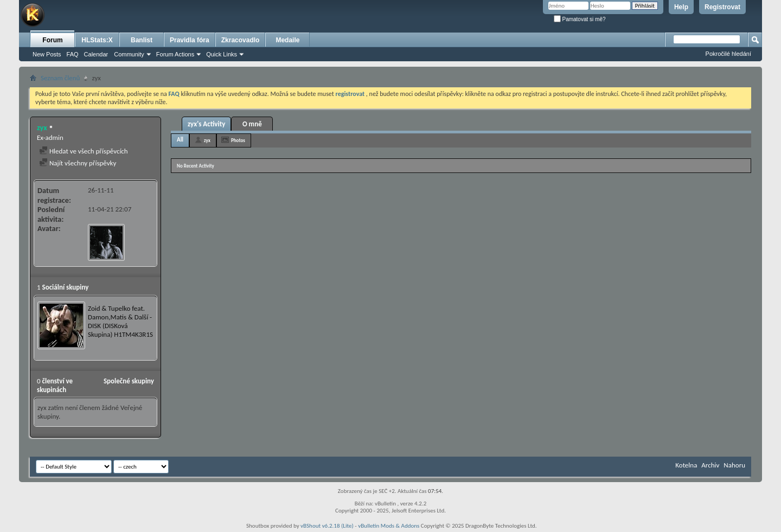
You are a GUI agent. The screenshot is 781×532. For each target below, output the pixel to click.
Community (129, 54)
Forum (52, 40)
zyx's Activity (206, 124)
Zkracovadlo (241, 40)
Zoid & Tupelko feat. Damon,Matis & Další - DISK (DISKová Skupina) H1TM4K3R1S (120, 321)
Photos (238, 140)
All (180, 140)
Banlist (142, 40)
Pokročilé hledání (728, 54)
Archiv (710, 465)
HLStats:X (97, 40)
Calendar (96, 54)
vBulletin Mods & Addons (389, 526)
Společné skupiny (129, 381)
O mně (252, 124)
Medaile (287, 40)
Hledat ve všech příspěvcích (84, 151)
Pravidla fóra (190, 40)
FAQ (73, 54)
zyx (207, 140)
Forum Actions (175, 54)
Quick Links (222, 54)
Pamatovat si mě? (580, 19)
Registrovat (722, 7)
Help (681, 7)
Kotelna (686, 465)
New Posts (47, 54)
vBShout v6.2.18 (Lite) (327, 526)
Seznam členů (60, 78)
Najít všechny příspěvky (78, 163)
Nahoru (734, 465)
